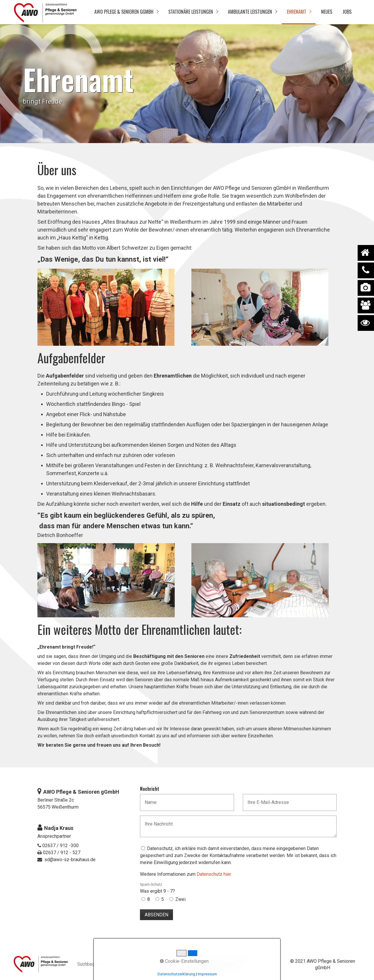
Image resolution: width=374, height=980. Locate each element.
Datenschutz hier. (214, 874)
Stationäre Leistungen (191, 12)
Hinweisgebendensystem (210, 969)
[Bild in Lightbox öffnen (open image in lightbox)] (106, 307)
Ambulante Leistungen (250, 12)
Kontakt (239, 960)
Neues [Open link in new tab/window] (327, 12)
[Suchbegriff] (108, 965)
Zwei (180, 899)
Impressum (216, 960)
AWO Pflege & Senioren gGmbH (124, 12)
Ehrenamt (297, 12)
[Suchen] (135, 965)
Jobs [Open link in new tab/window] (347, 12)
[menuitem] (126, 12)
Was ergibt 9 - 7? (157, 888)
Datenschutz (188, 960)
